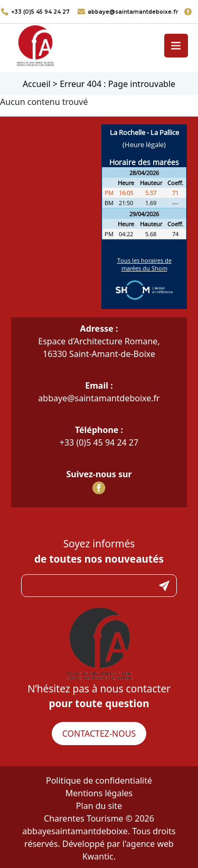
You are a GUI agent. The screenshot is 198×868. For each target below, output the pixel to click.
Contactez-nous (99, 734)
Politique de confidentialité (99, 780)
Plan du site (99, 806)
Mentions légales (99, 793)
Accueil (37, 84)
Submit (164, 586)
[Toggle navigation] (176, 46)
